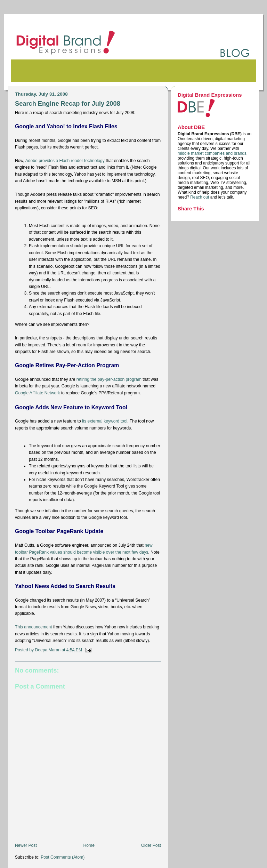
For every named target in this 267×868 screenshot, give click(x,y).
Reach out (200, 197)
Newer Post (26, 845)
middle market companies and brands (212, 153)
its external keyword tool (105, 421)
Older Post (151, 845)
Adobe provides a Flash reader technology (65, 161)
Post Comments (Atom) (63, 857)
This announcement (34, 627)
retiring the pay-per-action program (109, 379)
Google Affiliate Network (37, 393)
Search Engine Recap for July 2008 (68, 103)
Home (89, 845)
